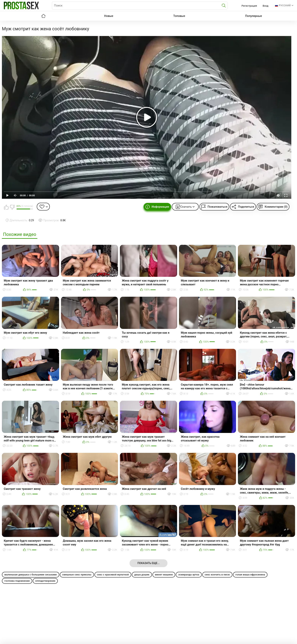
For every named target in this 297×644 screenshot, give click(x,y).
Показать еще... (148, 563)
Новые (109, 16)
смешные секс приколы (77, 575)
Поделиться (246, 207)
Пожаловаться (217, 207)
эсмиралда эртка (189, 575)
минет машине (164, 575)
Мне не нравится (12, 207)
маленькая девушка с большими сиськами (31, 575)
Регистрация (249, 6)
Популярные (254, 16)
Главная (43, 16)
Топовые (179, 16)
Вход (266, 6)
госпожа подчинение (17, 581)
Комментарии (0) (276, 207)
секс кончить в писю (217, 575)
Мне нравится (6, 207)
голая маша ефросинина (250, 575)
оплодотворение (45, 581)
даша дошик (142, 575)
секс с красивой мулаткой (113, 575)
